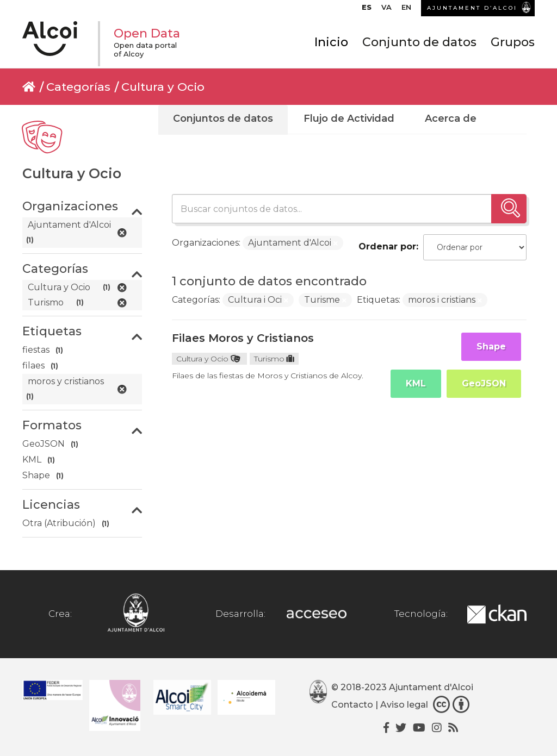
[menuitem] (367, 10)
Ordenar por (387, 246)
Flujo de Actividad (349, 118)
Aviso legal (404, 705)
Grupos (513, 42)
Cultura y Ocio (163, 87)
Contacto (352, 705)
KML (416, 383)
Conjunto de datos (419, 42)
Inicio (331, 42)
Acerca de (451, 118)
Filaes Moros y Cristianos (243, 338)
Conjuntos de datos (223, 118)
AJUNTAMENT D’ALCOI (472, 8)
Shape (491, 346)
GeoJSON (484, 383)
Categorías (78, 87)
